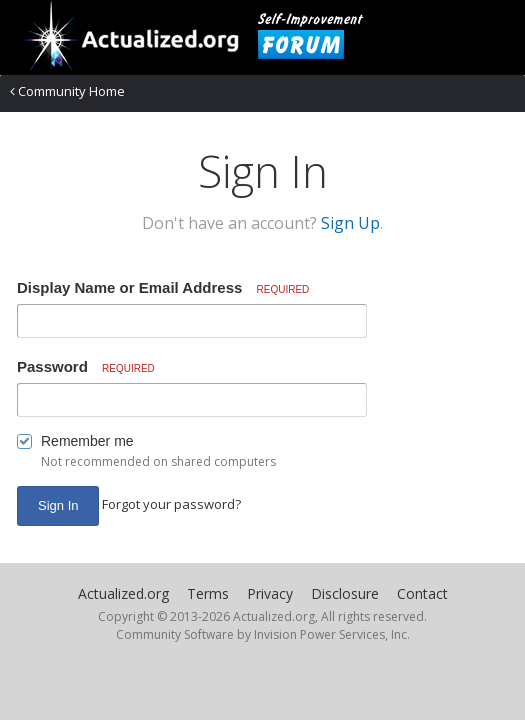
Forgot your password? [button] (171, 504)
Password (86, 366)
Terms (208, 593)
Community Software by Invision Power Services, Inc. (263, 634)
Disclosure (345, 593)
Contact (422, 593)
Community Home (67, 91)
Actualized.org (123, 593)
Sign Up (350, 223)
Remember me (87, 441)
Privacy (270, 593)
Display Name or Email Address (163, 287)
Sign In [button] (58, 505)
